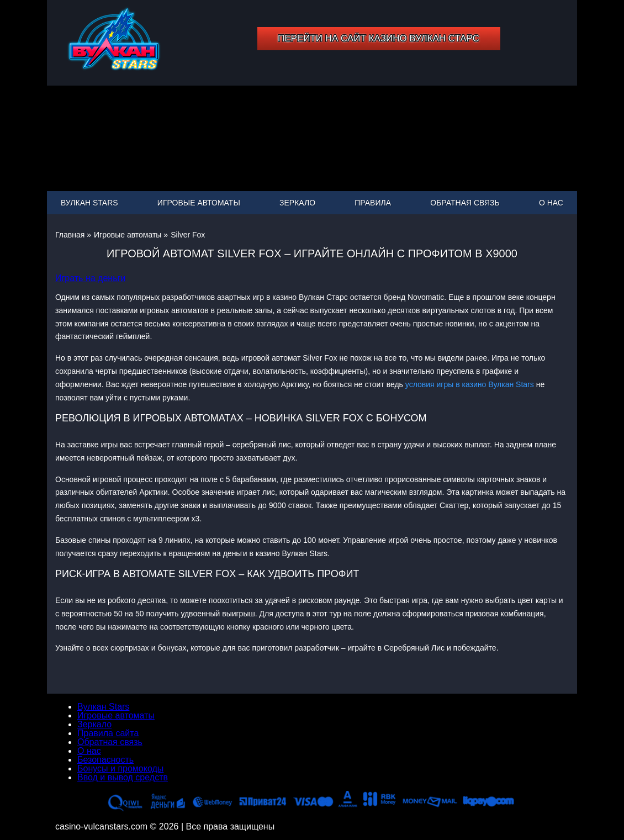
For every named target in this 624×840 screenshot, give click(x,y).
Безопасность (105, 760)
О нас (551, 203)
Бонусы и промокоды (120, 768)
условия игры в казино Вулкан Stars (470, 384)
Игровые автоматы (199, 203)
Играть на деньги (90, 278)
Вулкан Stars (89, 203)
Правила (373, 203)
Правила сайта (108, 733)
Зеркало (297, 203)
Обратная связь (465, 203)
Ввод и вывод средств (123, 777)
